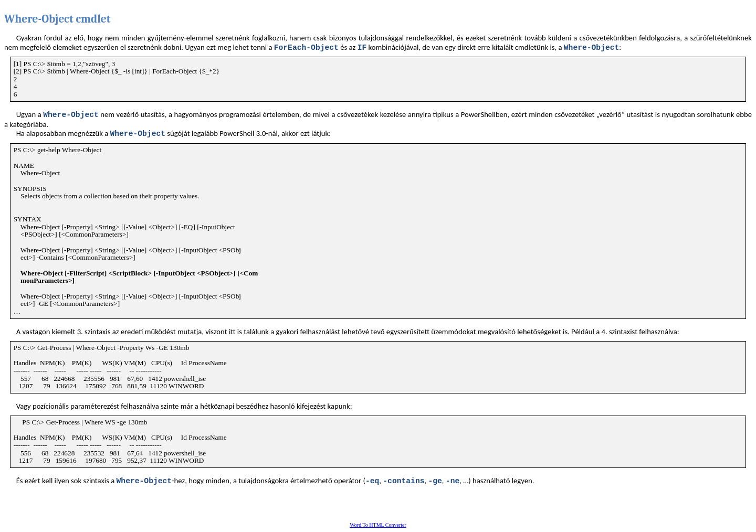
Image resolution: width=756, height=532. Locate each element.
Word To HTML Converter (378, 525)
